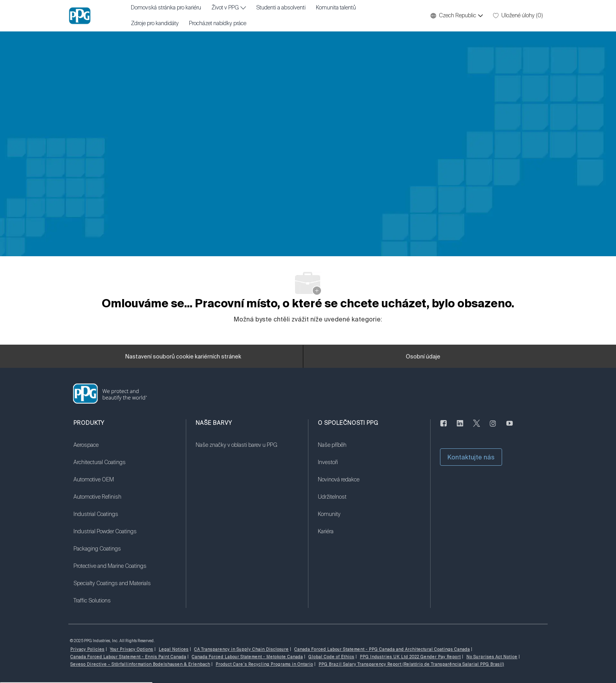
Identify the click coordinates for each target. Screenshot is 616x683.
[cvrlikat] (477, 428)
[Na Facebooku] (444, 428)
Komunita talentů (336, 8)
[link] (125, 450)
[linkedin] (460, 428)
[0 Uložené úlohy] (518, 16)
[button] (456, 16)
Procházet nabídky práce (218, 24)
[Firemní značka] (80, 16)
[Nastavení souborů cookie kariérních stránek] (183, 360)
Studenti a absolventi (281, 8)
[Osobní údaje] (423, 360)
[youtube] (510, 428)
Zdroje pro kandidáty (155, 24)
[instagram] (493, 428)
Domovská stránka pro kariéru (166, 8)
